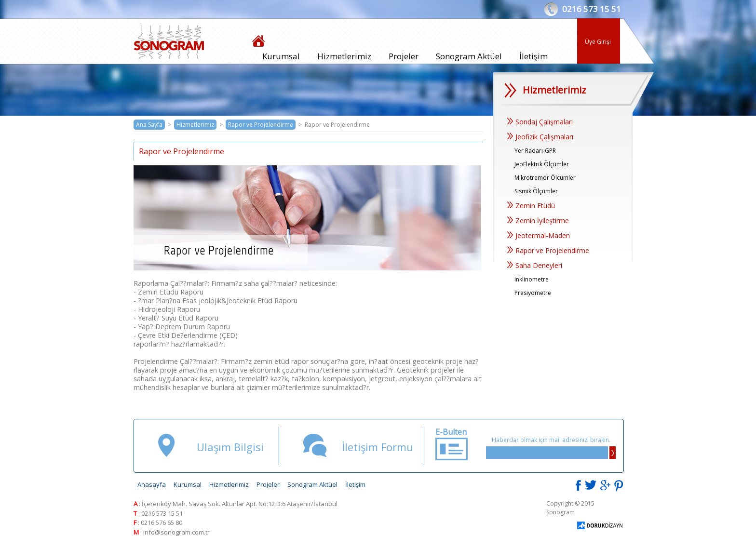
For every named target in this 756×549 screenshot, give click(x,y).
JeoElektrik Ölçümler (542, 164)
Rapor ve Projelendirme (261, 125)
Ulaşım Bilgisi (230, 447)
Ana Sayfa (149, 125)
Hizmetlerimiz (344, 56)
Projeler (404, 56)
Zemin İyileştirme (538, 221)
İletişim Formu (378, 447)
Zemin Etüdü (531, 206)
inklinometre (532, 279)
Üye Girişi (598, 42)
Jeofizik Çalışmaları (540, 137)
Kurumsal (281, 56)
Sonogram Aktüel (469, 56)
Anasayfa (152, 484)
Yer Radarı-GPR (535, 151)
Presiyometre (533, 293)
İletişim (533, 56)
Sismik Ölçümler (536, 191)
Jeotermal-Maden (539, 235)
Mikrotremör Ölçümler (545, 178)
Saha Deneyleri (535, 265)
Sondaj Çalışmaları (540, 122)
